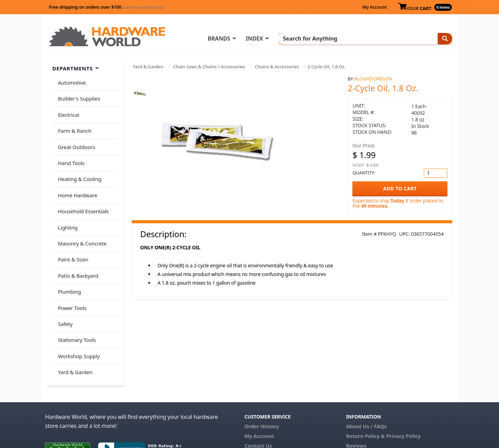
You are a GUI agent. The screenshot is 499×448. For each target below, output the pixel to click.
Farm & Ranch (73, 122)
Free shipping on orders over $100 (106, 7)
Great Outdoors (75, 136)
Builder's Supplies (78, 95)
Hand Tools (70, 150)
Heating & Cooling (78, 164)
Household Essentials (82, 191)
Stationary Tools (76, 301)
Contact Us (258, 400)
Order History (262, 381)
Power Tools (71, 273)
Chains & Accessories (277, 67)
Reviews (356, 400)
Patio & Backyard (77, 246)
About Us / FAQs (366, 381)
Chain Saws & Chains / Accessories (209, 67)
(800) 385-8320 (262, 410)
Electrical (67, 109)
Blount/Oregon (373, 79)
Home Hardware (76, 177)
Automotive (70, 81)
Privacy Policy (403, 390)
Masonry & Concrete (81, 218)
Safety (64, 287)
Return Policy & (365, 390)
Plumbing (68, 259)
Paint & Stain (72, 232)
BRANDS (247, 38)
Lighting (66, 205)
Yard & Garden (148, 67)
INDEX (282, 38)
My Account (374, 7)
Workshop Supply (77, 314)
